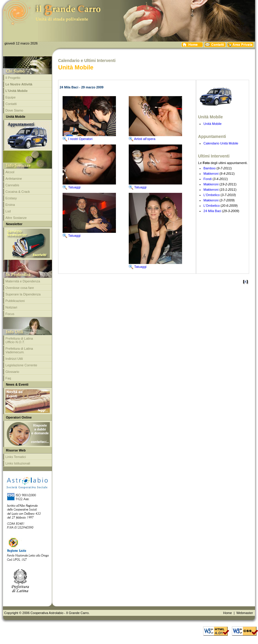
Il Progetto (13, 78)
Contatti (11, 104)
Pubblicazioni (15, 301)
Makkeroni (211, 174)
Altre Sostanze (16, 218)
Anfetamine (14, 179)
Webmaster (245, 613)
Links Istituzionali (18, 463)
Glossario (12, 372)
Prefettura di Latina (19, 340)
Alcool (10, 172)
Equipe (10, 97)
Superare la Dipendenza (23, 294)
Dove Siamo (14, 110)
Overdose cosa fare (20, 288)
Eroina (10, 205)
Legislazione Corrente (21, 365)
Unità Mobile (212, 124)
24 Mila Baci (212, 211)
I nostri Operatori (78, 139)
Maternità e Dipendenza (23, 281)
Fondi (208, 179)
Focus (10, 314)
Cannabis (12, 185)
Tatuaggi (71, 187)
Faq (8, 378)
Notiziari (11, 307)
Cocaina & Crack (18, 192)
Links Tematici (16, 457)
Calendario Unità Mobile (221, 143)
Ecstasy (11, 198)
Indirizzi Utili (14, 359)
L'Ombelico (212, 195)
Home (227, 613)
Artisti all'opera (142, 139)
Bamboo (210, 168)
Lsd (8, 211)
